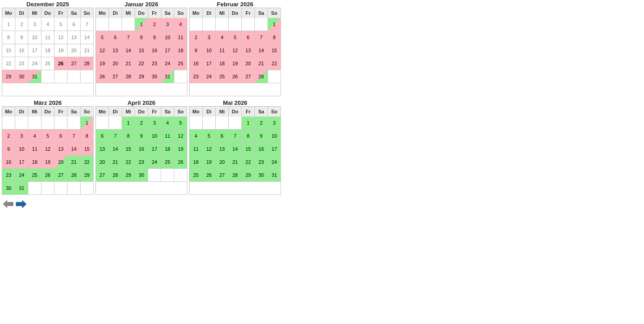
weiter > (21, 204)
